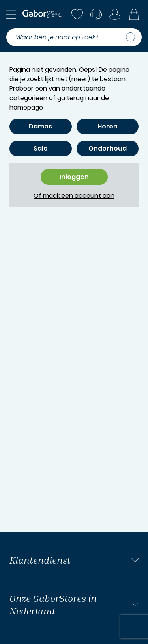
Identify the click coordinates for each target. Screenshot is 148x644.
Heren (108, 126)
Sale (41, 148)
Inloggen (74, 177)
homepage (26, 107)
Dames (40, 126)
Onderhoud (108, 148)
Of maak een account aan (74, 196)
